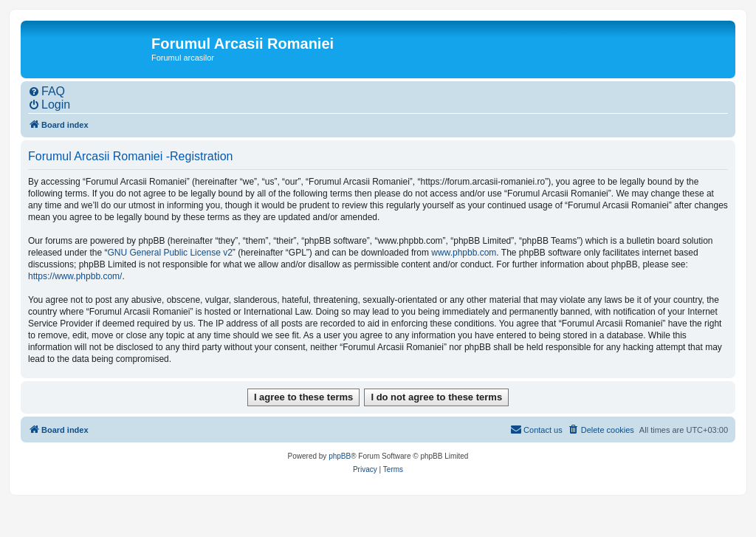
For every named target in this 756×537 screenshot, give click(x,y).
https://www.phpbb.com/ (75, 276)
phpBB (340, 456)
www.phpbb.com (464, 253)
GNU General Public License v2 (169, 253)
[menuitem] (47, 92)
